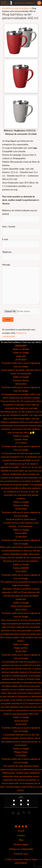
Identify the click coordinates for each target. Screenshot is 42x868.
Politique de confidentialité (21, 849)
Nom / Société (21, 230)
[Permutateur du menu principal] (39, 3)
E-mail (21, 243)
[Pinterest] (23, 826)
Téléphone (21, 256)
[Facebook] (16, 826)
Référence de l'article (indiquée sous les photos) (21, 216)
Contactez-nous (21, 854)
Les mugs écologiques (20, 8)
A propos (21, 835)
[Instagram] (26, 826)
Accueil (5, 8)
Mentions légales (21, 844)
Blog (21, 840)
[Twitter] (19, 826)
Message (21, 284)
